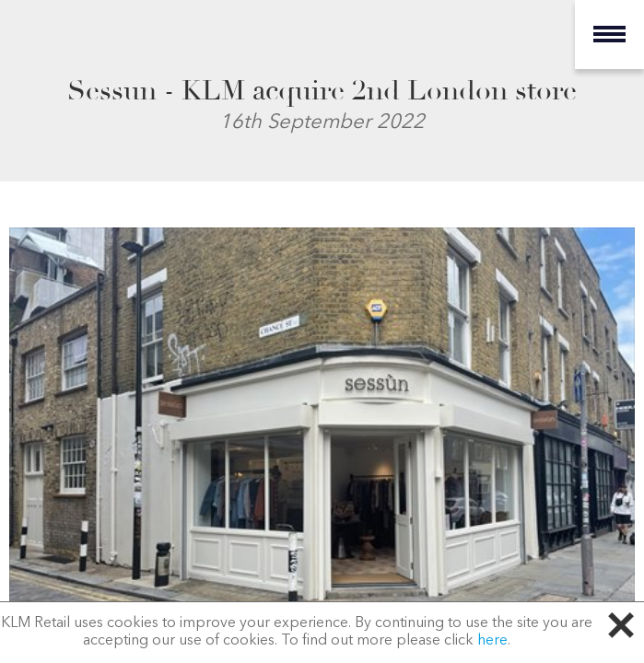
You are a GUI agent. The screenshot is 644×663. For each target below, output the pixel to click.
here (492, 641)
